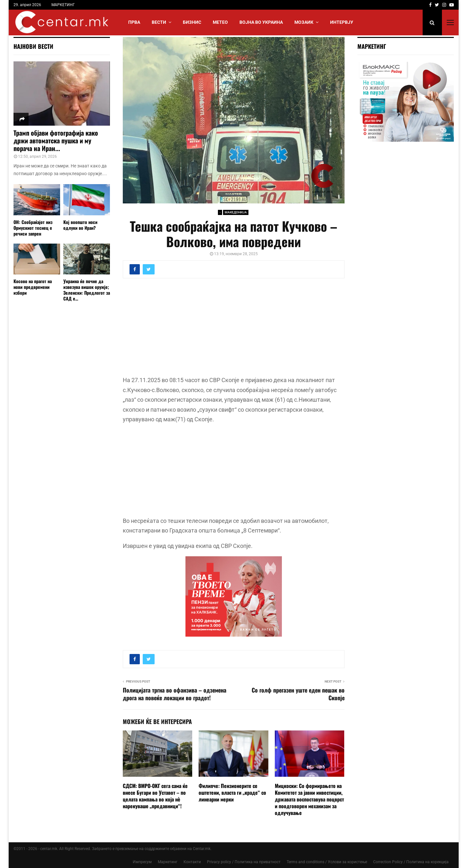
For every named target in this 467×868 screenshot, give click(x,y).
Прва (134, 22)
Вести (159, 22)
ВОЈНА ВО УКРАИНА (261, 22)
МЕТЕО (220, 22)
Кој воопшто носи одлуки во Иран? (80, 225)
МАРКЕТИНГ (63, 5)
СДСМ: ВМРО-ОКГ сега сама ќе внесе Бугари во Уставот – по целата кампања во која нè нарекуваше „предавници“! (155, 796)
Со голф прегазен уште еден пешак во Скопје (298, 694)
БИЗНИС (192, 22)
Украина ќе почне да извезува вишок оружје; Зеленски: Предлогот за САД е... (87, 290)
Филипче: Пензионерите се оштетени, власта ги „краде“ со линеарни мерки (232, 792)
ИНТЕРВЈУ (342, 22)
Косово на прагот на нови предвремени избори (33, 287)
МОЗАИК (304, 22)
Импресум (142, 862)
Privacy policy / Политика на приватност (244, 862)
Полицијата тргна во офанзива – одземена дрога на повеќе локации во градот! (175, 694)
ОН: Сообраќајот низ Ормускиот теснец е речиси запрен (33, 228)
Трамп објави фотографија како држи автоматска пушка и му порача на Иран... (56, 140)
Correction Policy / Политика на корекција (411, 862)
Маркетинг (168, 862)
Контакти (192, 862)
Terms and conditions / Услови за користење (327, 862)
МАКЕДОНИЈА (236, 212)
